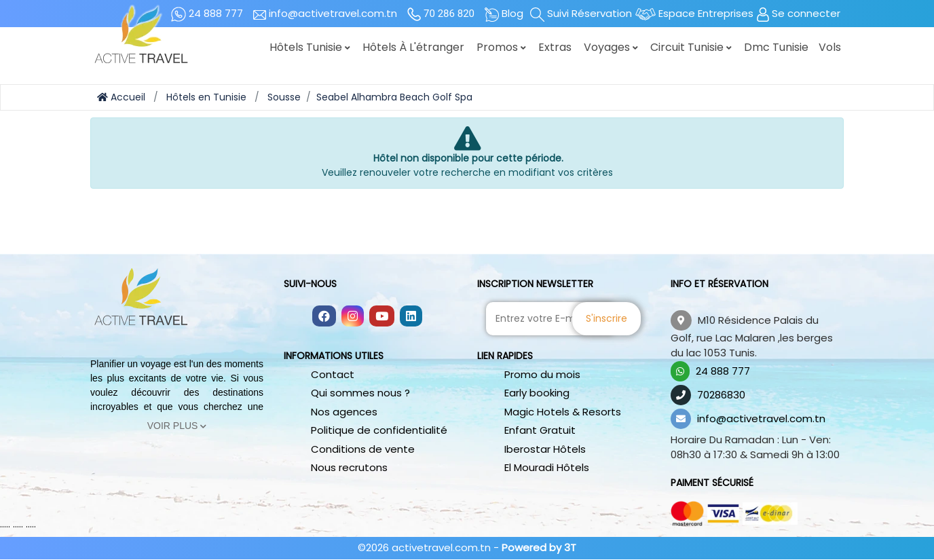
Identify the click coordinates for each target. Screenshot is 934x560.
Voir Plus (177, 426)
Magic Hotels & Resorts (563, 412)
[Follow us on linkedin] (411, 317)
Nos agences (344, 412)
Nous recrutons (349, 467)
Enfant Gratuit (540, 430)
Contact (333, 374)
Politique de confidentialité (379, 430)
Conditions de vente (363, 449)
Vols (830, 47)
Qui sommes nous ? (360, 393)
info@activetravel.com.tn (761, 418)
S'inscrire (606, 318)
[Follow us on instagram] (353, 317)
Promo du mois (542, 374)
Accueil (121, 97)
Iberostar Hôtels (545, 449)
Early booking (537, 393)
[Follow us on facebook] (324, 317)
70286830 (721, 395)
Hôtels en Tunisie (206, 97)
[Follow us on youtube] (382, 317)
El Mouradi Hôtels (547, 467)
